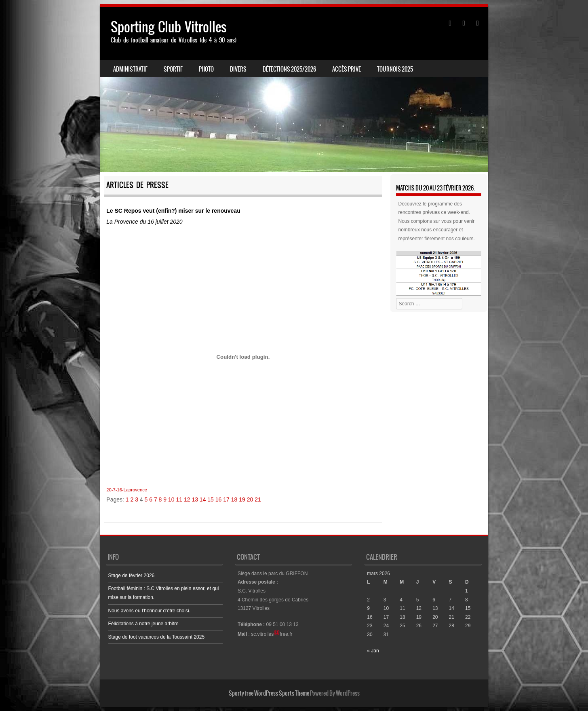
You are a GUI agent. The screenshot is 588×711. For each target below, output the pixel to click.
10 (171, 499)
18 (234, 499)
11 (179, 499)
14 (203, 499)
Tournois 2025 (395, 69)
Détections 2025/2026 (289, 69)
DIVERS (238, 69)
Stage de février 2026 (132, 576)
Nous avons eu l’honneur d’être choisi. (149, 611)
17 (226, 499)
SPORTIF (173, 69)
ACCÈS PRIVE (347, 69)
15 (211, 499)
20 (250, 499)
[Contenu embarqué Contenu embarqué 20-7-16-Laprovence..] (243, 357)
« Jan (373, 651)
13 (195, 499)
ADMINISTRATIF (130, 69)
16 (219, 499)
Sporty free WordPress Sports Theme (269, 693)
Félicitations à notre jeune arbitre (143, 624)
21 (258, 499)
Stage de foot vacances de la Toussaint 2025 (157, 637)
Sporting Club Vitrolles (169, 27)
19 (242, 499)
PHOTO (206, 69)
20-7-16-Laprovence (127, 490)
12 (187, 499)
